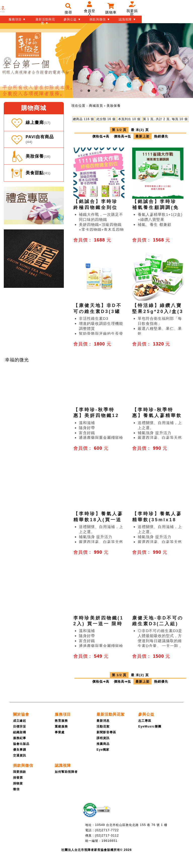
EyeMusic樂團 (150, 726)
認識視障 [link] (63, 765)
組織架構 (20, 732)
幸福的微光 (17, 360)
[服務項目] (63, 714)
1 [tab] (81, 91)
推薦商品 (103, 744)
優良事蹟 (20, 750)
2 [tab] (89, 91)
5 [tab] (112, 91)
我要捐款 (20, 772)
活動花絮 (103, 726)
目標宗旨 (20, 726)
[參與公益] (146, 714)
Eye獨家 (103, 750)
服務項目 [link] (63, 714)
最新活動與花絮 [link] (111, 714)
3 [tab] (96, 91)
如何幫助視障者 (66, 772)
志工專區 (145, 721)
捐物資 (18, 783)
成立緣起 (20, 721)
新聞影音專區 (106, 732)
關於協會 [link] (21, 714)
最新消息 (103, 721)
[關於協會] (21, 714)
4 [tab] (104, 91)
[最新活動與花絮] (111, 714)
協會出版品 (21, 744)
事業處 (60, 732)
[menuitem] (96, 106)
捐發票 (18, 778)
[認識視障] (63, 765)
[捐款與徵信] (23, 765)
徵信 (16, 789)
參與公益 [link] (146, 714)
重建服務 (61, 726)
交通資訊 (20, 755)
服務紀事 (20, 738)
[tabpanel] (96, 61)
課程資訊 (103, 738)
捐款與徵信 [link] (23, 765)
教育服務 (61, 721)
